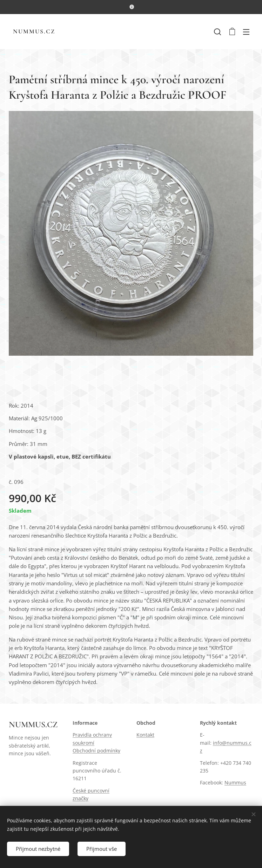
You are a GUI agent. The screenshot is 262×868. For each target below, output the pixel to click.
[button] (217, 32)
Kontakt (145, 735)
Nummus (235, 782)
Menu (246, 32)
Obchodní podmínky (96, 751)
